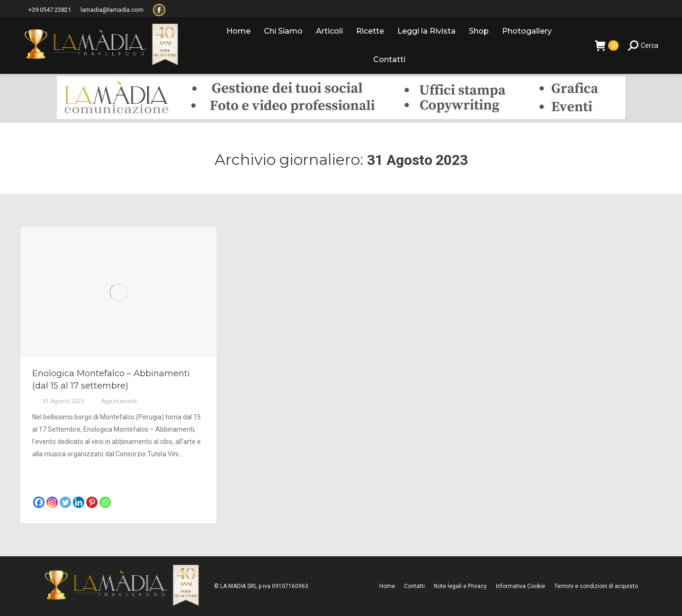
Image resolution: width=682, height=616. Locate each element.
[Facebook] (39, 502)
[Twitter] (65, 502)
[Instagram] (52, 502)
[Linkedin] (79, 502)
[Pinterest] (92, 502)
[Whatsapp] (105, 502)
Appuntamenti (120, 401)
